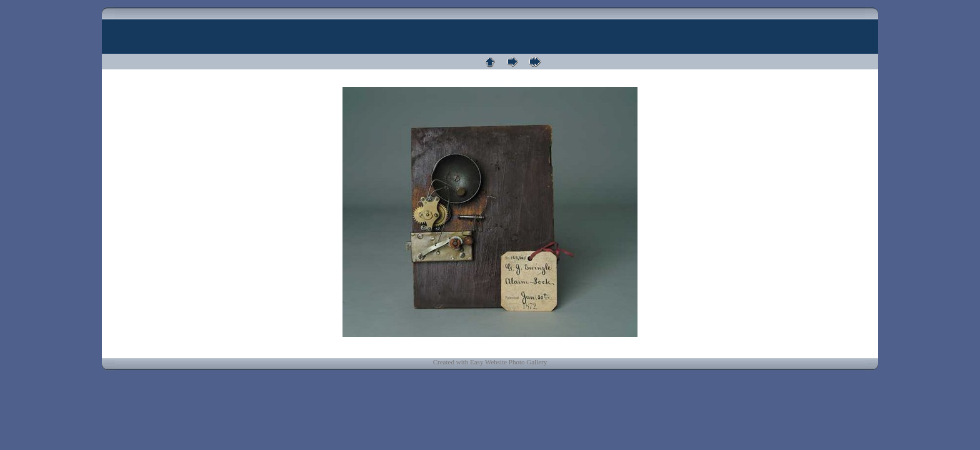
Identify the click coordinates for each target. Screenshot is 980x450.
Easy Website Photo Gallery (508, 362)
